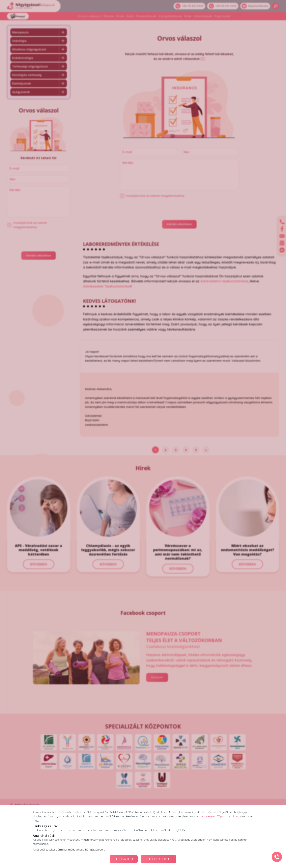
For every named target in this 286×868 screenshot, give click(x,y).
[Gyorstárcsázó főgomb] (277, 857)
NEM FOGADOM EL (158, 859)
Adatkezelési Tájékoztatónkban (220, 816)
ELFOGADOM (124, 859)
